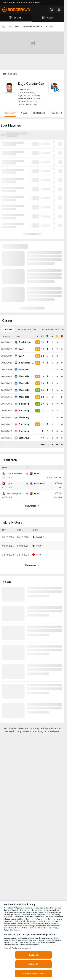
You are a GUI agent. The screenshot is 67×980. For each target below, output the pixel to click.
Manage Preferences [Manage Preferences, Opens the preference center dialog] (33, 974)
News (24, 113)
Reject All (33, 964)
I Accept (33, 955)
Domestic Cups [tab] (27, 330)
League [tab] (8, 330)
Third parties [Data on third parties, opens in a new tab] (16, 930)
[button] (52, 10)
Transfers (39, 113)
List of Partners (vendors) (17, 948)
